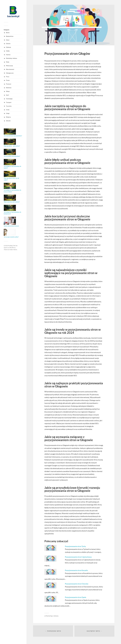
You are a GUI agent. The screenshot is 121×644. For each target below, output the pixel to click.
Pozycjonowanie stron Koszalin (76, 570)
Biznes (8, 33)
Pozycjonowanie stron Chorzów (77, 584)
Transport (9, 102)
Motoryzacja (9, 66)
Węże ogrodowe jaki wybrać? (12, 202)
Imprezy (8, 55)
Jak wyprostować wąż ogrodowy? (13, 136)
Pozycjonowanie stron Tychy (75, 546)
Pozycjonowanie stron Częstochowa (78, 557)
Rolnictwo (9, 88)
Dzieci (8, 40)
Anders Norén (13, 250)
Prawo (8, 80)
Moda (8, 62)
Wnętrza (8, 117)
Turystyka (9, 106)
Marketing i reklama (12, 58)
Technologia (9, 99)
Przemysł (9, 84)
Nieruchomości (10, 69)
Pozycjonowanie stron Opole (76, 597)
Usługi (8, 113)
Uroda (8, 110)
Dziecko (8, 44)
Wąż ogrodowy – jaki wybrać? (12, 146)
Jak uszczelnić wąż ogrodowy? (12, 156)
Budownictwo (10, 36)
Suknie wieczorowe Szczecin (11, 226)
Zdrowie (8, 121)
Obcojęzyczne (10, 73)
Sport (8, 95)
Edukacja (9, 47)
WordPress (13, 248)
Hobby (8, 51)
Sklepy (8, 91)
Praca (8, 77)
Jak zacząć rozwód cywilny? (11, 237)
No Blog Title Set (13, 246)
